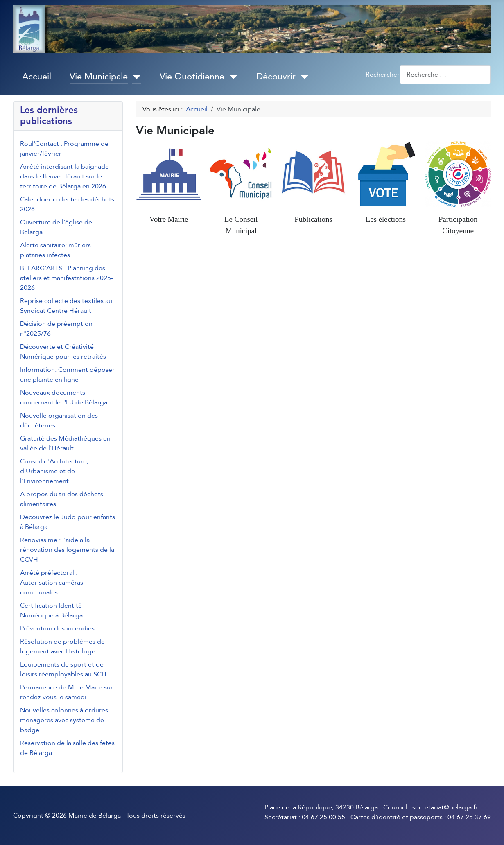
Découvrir (276, 77)
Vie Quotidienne (192, 77)
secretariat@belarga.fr (445, 807)
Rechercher (383, 75)
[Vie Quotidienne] (231, 77)
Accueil (37, 77)
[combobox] (445, 74)
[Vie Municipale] (134, 77)
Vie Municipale (99, 77)
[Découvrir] (302, 77)
